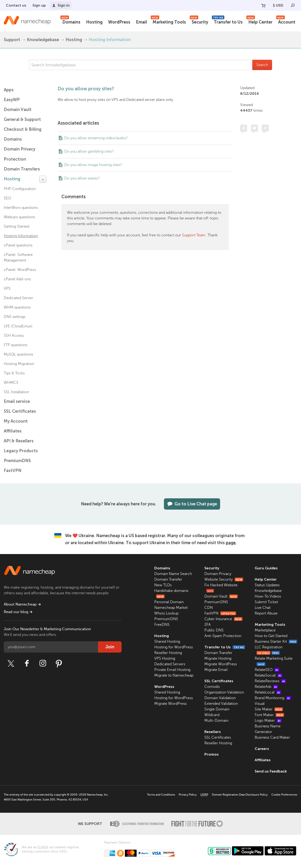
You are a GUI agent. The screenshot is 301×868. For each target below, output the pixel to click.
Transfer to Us (227, 22)
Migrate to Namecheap (174, 675)
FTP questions (16, 345)
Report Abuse (266, 613)
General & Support (22, 119)
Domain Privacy (218, 574)
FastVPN (13, 471)
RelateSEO (267, 670)
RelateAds (266, 687)
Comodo (212, 687)
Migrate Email (216, 670)
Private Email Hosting (172, 670)
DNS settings (15, 317)
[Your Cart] (263, 5)
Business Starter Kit (276, 642)
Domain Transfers (22, 169)
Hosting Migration (19, 364)
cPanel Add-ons (17, 279)
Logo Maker (268, 721)
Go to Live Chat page (192, 504)
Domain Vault (18, 110)
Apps (9, 90)
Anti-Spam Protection (223, 636)
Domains (70, 22)
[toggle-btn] (43, 179)
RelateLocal (268, 692)
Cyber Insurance (223, 619)
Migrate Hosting (218, 658)
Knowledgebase (43, 40)
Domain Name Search (173, 574)
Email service (17, 401)
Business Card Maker (272, 737)
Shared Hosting (167, 642)
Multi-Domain (216, 721)
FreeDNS (162, 625)
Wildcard (212, 715)
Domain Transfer (168, 579)
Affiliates (13, 431)
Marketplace (265, 630)
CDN (209, 608)
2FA (208, 625)
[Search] (293, 5)
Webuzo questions (19, 217)
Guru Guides (266, 568)
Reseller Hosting (168, 653)
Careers (262, 749)
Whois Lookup (166, 613)
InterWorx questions (21, 208)
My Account (16, 421)
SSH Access (14, 336)
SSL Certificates (20, 411)
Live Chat (263, 608)
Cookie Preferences (284, 795)
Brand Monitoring (273, 698)
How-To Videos (268, 596)
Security (199, 22)
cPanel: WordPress (20, 270)
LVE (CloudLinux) (18, 326)
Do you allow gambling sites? (89, 151)
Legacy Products (21, 451)
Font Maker (269, 715)
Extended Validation (221, 704)
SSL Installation (16, 392)
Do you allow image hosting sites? (93, 165)
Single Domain (217, 709)
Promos (212, 754)
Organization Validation (224, 692)
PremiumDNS (17, 461)
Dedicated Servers (170, 664)
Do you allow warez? (82, 178)
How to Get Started (271, 636)
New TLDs (163, 585)
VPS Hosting (165, 658)
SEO (7, 198)
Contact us (16, 5)
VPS (7, 289)
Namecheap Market (171, 608)
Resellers (213, 732)
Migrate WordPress (170, 704)
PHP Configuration (20, 189)
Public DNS (214, 630)
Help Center (259, 22)
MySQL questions (18, 354)
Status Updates (267, 585)
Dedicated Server (18, 298)
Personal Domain (169, 602)
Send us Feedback (271, 771)
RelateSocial (268, 675)
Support (12, 40)
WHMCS (11, 383)
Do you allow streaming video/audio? (96, 138)
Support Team (194, 235)
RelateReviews (270, 681)
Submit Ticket (266, 602)
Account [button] (286, 22)
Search (262, 65)
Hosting (94, 22)
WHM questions (17, 307)
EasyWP (12, 100)
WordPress (119, 22)
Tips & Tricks (14, 373)
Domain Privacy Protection (20, 154)
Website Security (224, 579)
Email (141, 22)
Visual (260, 704)
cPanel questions (18, 245)
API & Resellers (19, 441)
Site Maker (269, 709)
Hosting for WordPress (174, 647)
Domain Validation (220, 698)
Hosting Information (110, 40)
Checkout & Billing (23, 129)
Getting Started (16, 226)
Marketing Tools (168, 22)
